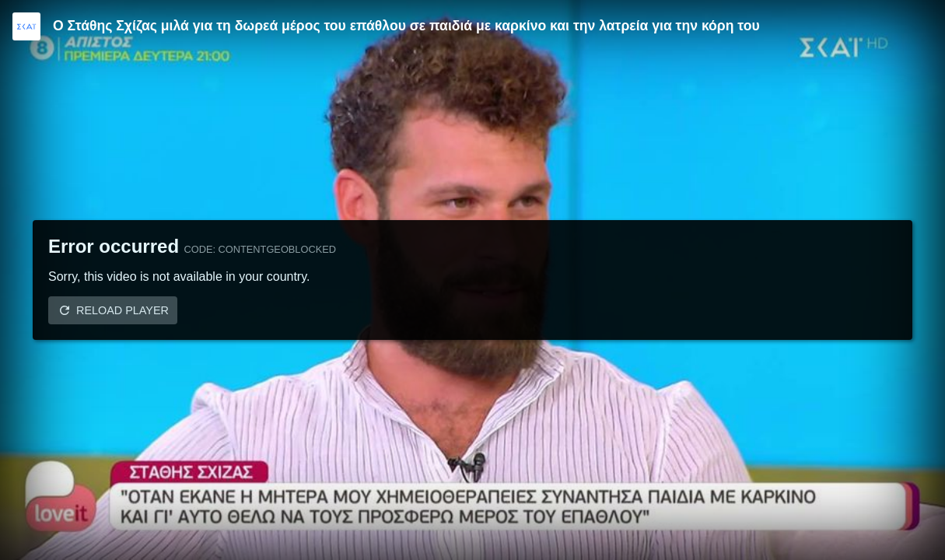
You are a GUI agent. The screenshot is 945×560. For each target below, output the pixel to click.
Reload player (122, 310)
